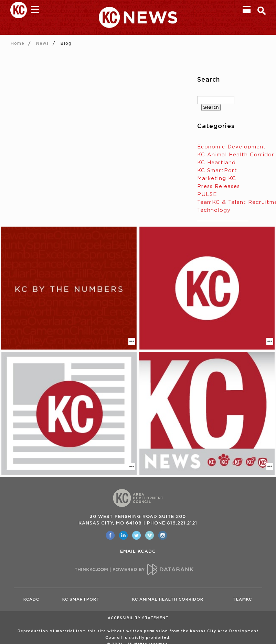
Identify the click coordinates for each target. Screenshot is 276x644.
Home (18, 43)
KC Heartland (216, 163)
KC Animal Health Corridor (236, 155)
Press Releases (219, 186)
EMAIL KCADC (138, 552)
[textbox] (216, 100)
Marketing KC (217, 179)
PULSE (207, 194)
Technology (214, 210)
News (43, 43)
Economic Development (232, 147)
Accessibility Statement (138, 618)
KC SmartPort (217, 171)
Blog (66, 43)
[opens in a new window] (110, 535)
